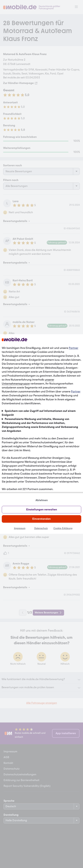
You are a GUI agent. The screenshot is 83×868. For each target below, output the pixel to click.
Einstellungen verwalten (42, 510)
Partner (74, 348)
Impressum (20, 528)
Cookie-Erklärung (63, 528)
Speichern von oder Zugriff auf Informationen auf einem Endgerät (39, 413)
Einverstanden (41, 519)
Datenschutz (41, 528)
